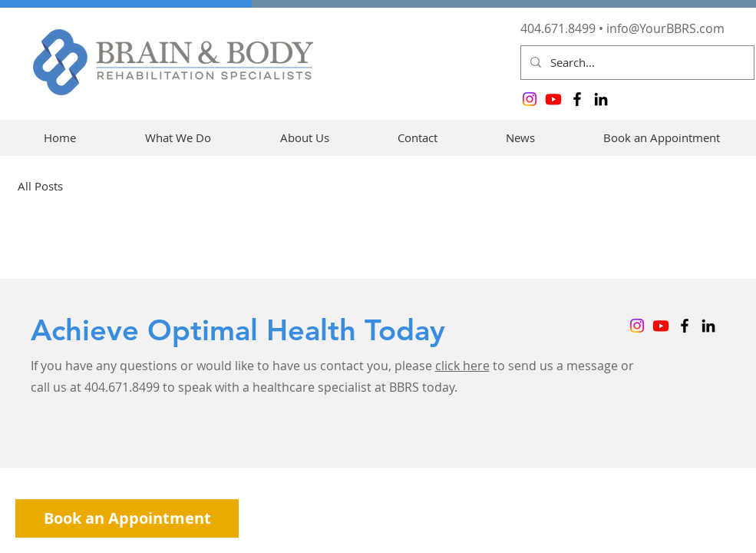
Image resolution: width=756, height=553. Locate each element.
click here (462, 366)
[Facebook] (577, 99)
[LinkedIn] (601, 99)
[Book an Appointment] (127, 518)
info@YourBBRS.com (665, 28)
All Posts (40, 186)
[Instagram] (530, 99)
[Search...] (636, 63)
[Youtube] (553, 99)
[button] (178, 138)
